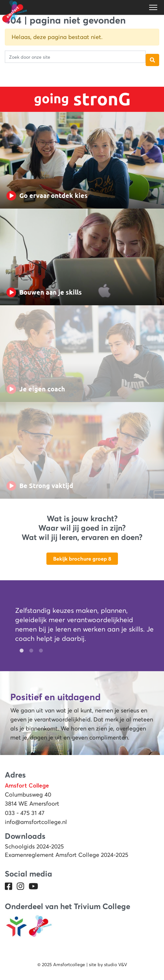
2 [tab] (30, 651)
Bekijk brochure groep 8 (82, 559)
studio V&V (116, 965)
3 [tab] (39, 651)
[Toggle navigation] (154, 7)
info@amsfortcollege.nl (36, 822)
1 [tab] (20, 651)
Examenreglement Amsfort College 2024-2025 (67, 855)
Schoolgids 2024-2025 (34, 847)
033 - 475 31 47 (25, 813)
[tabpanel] (85, 626)
